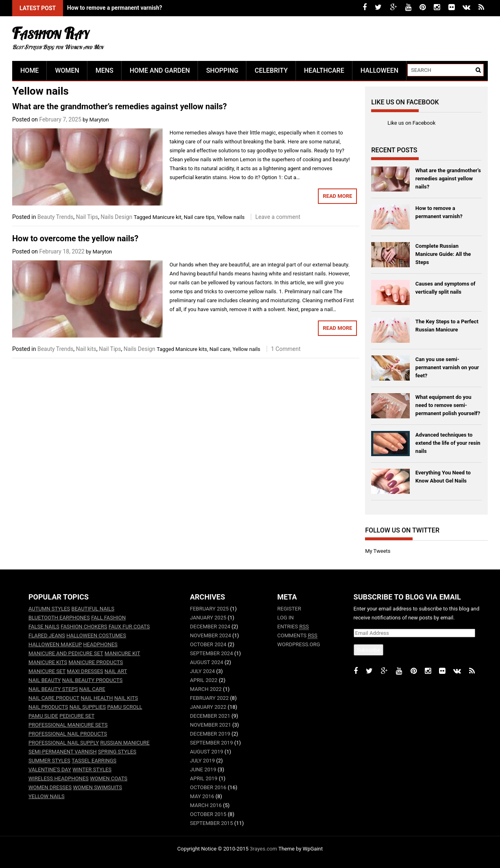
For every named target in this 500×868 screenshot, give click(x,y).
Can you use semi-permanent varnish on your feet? (447, 367)
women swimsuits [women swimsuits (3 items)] (97, 787)
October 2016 (208, 787)
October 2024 (208, 644)
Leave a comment (278, 217)
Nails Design (117, 217)
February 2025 (209, 609)
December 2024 (210, 627)
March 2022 (206, 689)
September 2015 (211, 823)
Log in (285, 618)
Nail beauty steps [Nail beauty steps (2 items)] (53, 689)
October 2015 (208, 814)
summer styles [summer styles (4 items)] (49, 761)
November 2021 (210, 725)
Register (289, 609)
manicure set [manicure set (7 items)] (47, 671)
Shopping (222, 70)
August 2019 (207, 752)
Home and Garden (160, 70)
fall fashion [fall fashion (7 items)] (108, 618)
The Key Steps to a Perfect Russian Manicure (447, 326)
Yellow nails (230, 217)
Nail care (220, 349)
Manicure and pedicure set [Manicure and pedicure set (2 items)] (66, 653)
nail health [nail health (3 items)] (97, 698)
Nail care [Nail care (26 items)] (92, 689)
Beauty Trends (55, 217)
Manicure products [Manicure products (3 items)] (96, 662)
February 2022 (209, 698)
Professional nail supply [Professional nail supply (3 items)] (64, 743)
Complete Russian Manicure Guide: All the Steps (443, 254)
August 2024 (207, 662)
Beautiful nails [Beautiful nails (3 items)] (93, 609)
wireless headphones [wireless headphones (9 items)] (59, 778)
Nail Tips (87, 217)
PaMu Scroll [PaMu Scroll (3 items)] (125, 707)
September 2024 (211, 653)
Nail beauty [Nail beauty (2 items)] (45, 680)
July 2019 (202, 761)
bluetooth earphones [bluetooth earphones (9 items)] (59, 618)
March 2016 (206, 805)
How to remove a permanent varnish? (439, 212)
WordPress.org (299, 644)
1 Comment (286, 349)
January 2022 (208, 707)
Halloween (379, 70)
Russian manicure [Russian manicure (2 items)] (125, 743)
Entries (293, 627)
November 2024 (210, 635)
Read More (337, 196)
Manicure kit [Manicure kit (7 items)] (122, 653)
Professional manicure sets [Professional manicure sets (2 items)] (68, 725)
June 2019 (203, 770)
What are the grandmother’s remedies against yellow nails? (120, 106)
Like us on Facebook (405, 102)
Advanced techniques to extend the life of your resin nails (448, 443)
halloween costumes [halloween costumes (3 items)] (96, 635)
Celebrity (271, 70)
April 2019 (204, 778)
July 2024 (202, 671)
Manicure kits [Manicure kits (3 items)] (48, 662)
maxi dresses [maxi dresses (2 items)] (85, 671)
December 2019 (210, 734)
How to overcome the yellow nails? (75, 238)
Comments (297, 636)
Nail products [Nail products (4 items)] (48, 707)
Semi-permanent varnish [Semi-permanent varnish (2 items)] (63, 752)
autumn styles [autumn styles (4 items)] (49, 609)
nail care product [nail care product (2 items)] (54, 698)
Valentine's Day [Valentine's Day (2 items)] (50, 770)
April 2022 (204, 680)
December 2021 (210, 716)
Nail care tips (199, 217)
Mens (104, 70)
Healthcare (324, 70)
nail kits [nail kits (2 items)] (126, 698)
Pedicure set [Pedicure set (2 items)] (77, 716)
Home (29, 70)
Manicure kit (167, 217)
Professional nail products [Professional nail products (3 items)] (68, 734)
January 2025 (208, 618)
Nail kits (86, 349)
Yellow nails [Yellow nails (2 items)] (47, 796)
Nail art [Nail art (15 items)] (116, 671)
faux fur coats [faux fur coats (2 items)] (129, 627)
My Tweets (378, 551)
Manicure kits (191, 349)
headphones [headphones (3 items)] (100, 644)
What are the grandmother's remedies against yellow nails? (142, 8)
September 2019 (211, 743)
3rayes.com (264, 849)
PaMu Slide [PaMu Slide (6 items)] (43, 716)
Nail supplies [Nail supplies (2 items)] (88, 707)
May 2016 (202, 796)
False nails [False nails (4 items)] (44, 627)
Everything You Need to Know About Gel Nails (443, 477)
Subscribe (368, 650)
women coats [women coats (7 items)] (109, 778)
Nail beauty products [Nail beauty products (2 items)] (92, 680)
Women (67, 70)
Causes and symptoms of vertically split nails (446, 288)
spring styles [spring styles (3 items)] (117, 752)
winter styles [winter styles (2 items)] (92, 770)
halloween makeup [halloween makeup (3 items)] (55, 644)
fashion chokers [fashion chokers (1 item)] (84, 627)
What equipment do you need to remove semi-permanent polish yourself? (448, 405)
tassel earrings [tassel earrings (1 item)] (94, 761)
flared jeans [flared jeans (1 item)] (47, 635)
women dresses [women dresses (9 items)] (50, 787)
